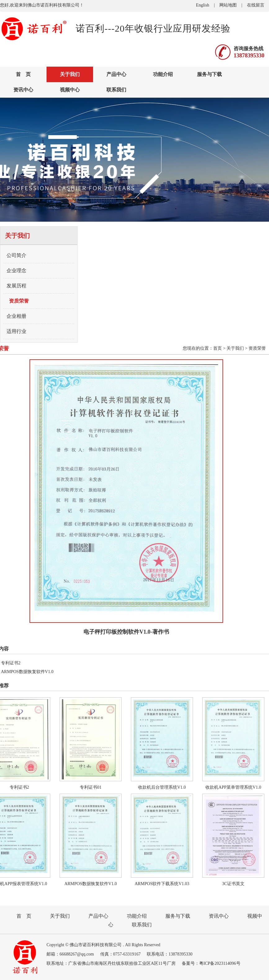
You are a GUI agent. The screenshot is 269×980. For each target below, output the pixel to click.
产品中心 (116, 74)
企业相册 (16, 316)
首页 (217, 348)
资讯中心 (23, 90)
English (203, 5)
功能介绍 (163, 74)
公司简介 (16, 255)
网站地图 (228, 5)
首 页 (23, 74)
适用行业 (16, 331)
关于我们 (70, 74)
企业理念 (16, 270)
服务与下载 (209, 74)
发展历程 (16, 286)
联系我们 (116, 90)
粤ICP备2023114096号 (220, 963)
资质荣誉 (19, 301)
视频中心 (70, 90)
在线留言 (256, 5)
